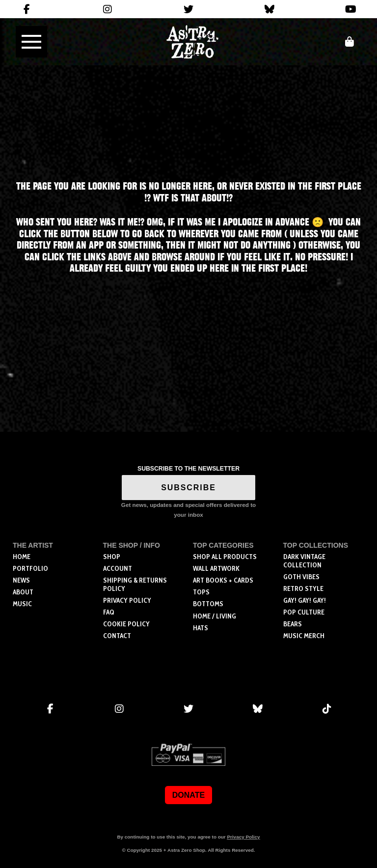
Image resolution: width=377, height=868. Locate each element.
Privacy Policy (243, 837)
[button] (31, 42)
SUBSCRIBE (188, 488)
